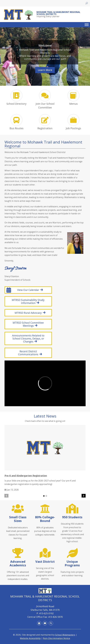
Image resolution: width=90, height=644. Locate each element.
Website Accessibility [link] (30, 638)
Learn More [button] (45, 70)
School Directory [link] (16, 104)
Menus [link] (73, 104)
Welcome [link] (45, 45)
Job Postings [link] (73, 128)
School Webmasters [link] (65, 635)
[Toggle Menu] (87, 25)
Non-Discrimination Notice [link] (57, 638)
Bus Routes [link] (17, 128)
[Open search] (87, 3)
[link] (19, 15)
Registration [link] (45, 128)
